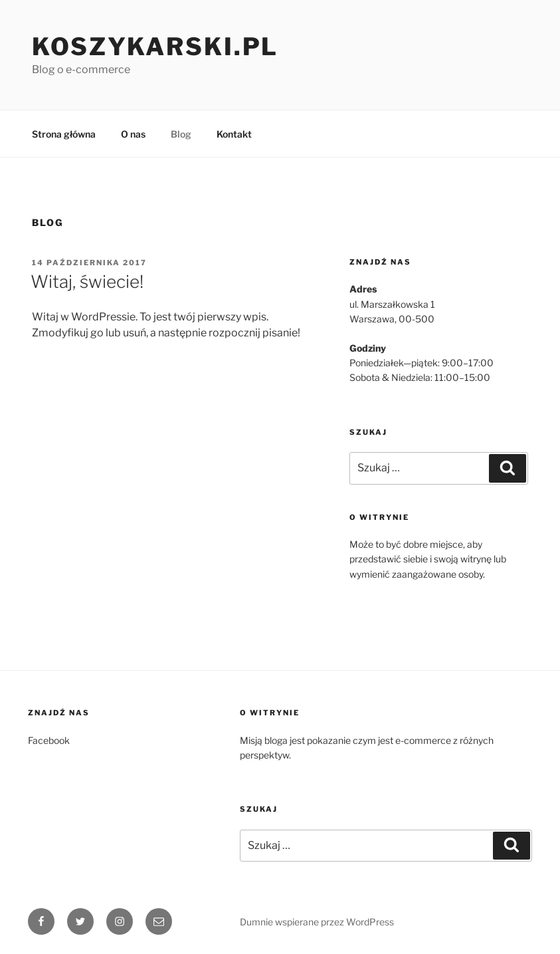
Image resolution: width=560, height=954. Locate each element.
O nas (133, 134)
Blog (181, 134)
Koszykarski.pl (155, 47)
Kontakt (234, 134)
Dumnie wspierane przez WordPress (317, 922)
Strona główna (64, 134)
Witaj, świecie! (87, 282)
